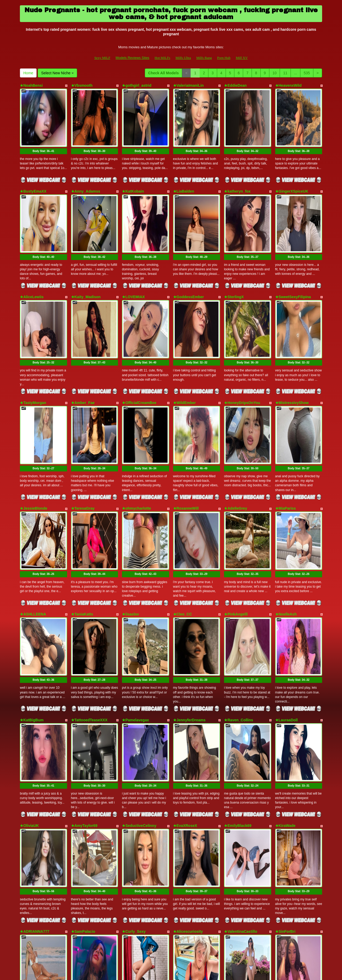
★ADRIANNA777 (35, 743)
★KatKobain (133, 168)
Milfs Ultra (183, 58)
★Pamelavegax (135, 578)
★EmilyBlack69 (238, 660)
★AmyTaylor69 (84, 660)
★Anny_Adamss (86, 168)
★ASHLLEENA (33, 496)
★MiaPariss (286, 414)
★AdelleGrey (236, 414)
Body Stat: (43, 127)
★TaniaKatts (82, 496)
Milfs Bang (204, 58)
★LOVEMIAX (133, 250)
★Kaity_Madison (86, 250)
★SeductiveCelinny (139, 660)
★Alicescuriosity (188, 743)
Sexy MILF (102, 58)
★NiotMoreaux (135, 825)
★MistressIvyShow (292, 332)
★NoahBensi (31, 85)
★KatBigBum (32, 578)
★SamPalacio (83, 743)
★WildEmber (185, 332)
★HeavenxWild (288, 85)
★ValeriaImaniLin (188, 85)
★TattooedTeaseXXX (89, 578)
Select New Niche (57, 73)
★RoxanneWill (186, 414)
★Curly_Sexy (134, 743)
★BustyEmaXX (33, 168)
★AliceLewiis (32, 250)
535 (307, 73)
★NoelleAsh (286, 496)
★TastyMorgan (33, 332)
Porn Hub (224, 58)
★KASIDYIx (81, 825)
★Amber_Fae (83, 332)
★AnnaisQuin (287, 825)
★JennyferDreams (189, 578)
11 (285, 73)
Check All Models (163, 73)
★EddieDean (235, 85)
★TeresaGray (83, 414)
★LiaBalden (184, 168)
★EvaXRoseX (185, 660)
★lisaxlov (130, 496)
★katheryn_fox (237, 168)
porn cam (281, 934)
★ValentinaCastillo (241, 743)
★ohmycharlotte (136, 414)
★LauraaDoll (286, 578)
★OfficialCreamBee (139, 332)
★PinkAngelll (236, 496)
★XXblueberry (237, 825)
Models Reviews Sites (132, 58)
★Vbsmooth (82, 85)
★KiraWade (285, 660)
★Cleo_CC (183, 496)
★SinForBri (285, 743)
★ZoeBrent (183, 825)
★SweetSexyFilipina (293, 250)
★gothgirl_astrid (137, 85)
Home (28, 73)
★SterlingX (234, 250)
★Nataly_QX (31, 825)
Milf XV (242, 58)
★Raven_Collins (238, 578)
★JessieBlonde (34, 414)
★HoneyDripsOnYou (242, 332)
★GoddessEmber (188, 250)
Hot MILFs (162, 58)
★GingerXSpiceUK (292, 168)
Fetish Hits (166, 972)
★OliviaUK (29, 660)
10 (275, 73)
